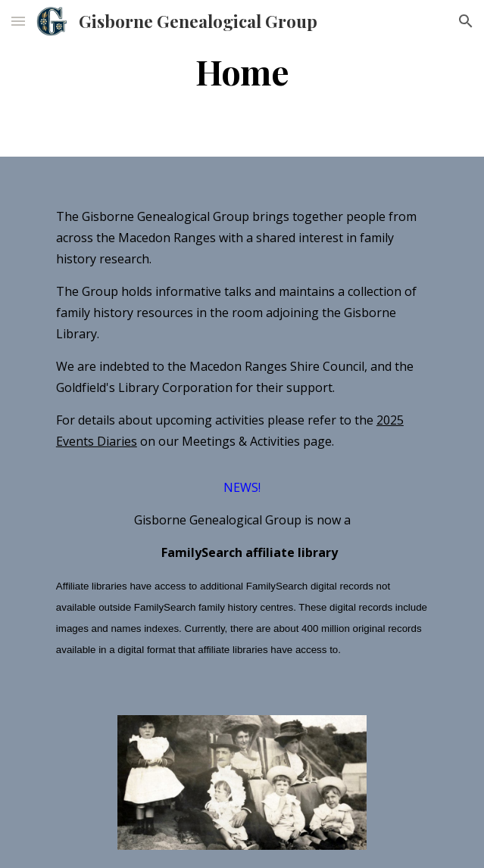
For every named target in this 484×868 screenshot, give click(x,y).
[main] (242, 78)
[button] (18, 21)
